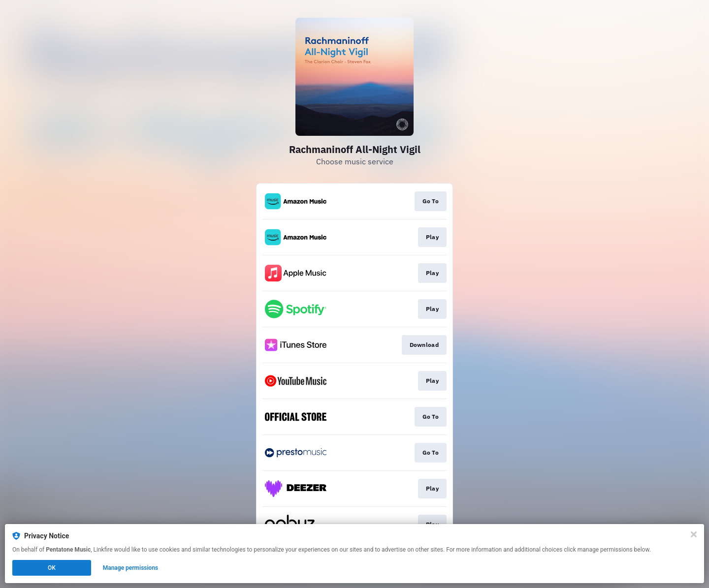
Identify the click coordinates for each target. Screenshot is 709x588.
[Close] (694, 534)
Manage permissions (131, 568)
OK (52, 568)
